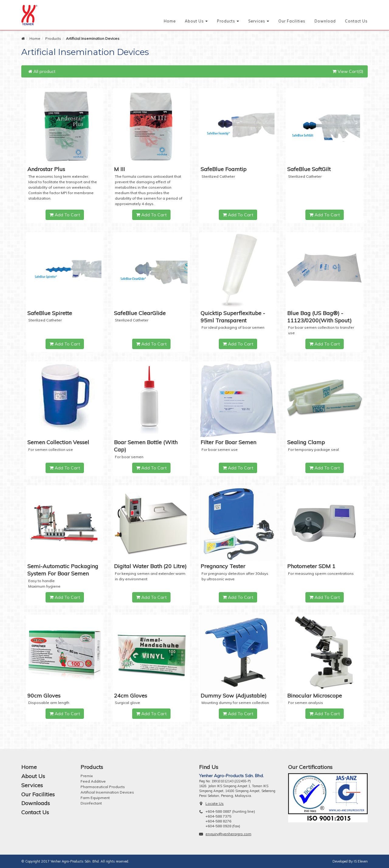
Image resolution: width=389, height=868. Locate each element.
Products (226, 21)
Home (170, 21)
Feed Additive (93, 781)
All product (42, 71)
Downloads (36, 803)
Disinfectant (91, 803)
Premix (87, 776)
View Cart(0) (348, 71)
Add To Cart (65, 215)
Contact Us (356, 21)
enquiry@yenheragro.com (228, 834)
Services (257, 21)
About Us (194, 21)
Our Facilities (292, 21)
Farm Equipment (95, 798)
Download (325, 21)
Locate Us (215, 803)
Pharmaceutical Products (103, 787)
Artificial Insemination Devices (107, 792)
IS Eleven (361, 861)
